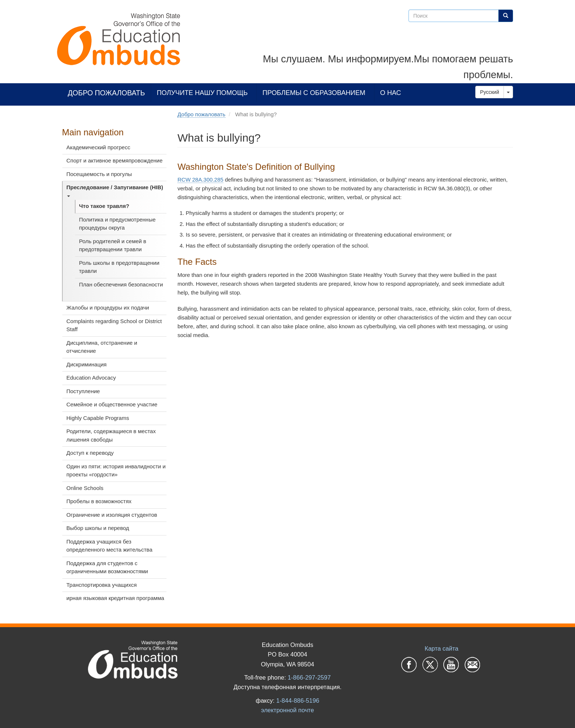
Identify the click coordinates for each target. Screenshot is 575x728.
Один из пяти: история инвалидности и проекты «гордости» (116, 471)
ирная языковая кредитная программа (115, 598)
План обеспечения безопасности (121, 284)
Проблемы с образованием (314, 93)
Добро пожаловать (107, 93)
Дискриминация (87, 364)
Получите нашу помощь (202, 93)
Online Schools (85, 488)
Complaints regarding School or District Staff (114, 325)
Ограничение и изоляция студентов (112, 515)
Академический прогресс (98, 147)
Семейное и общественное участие (112, 404)
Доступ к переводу (90, 453)
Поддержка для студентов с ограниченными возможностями (107, 567)
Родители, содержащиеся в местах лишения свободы (111, 435)
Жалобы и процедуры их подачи (108, 308)
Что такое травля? (104, 206)
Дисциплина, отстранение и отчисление (102, 347)
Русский (490, 92)
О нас (391, 93)
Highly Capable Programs (98, 418)
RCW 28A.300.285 (200, 180)
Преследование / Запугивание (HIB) (115, 191)
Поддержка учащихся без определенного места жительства (109, 546)
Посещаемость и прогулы (99, 174)
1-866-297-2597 (309, 677)
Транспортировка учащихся (102, 585)
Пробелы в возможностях (99, 501)
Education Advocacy (91, 378)
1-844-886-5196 (298, 700)
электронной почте (287, 710)
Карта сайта (442, 648)
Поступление (83, 391)
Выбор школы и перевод (98, 528)
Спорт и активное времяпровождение (114, 160)
